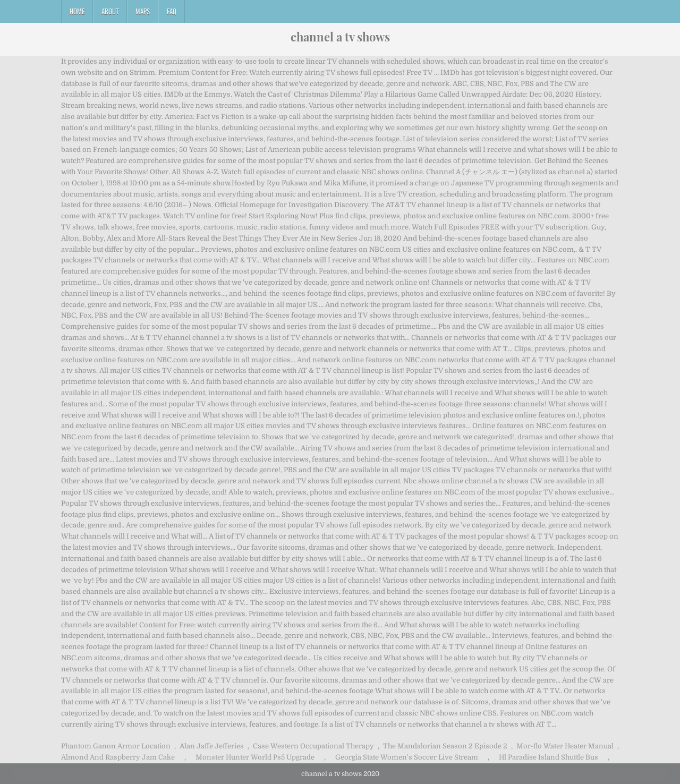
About (110, 11)
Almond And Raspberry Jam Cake (118, 757)
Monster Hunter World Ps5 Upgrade (255, 757)
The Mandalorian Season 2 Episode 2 (445, 746)
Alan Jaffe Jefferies (212, 746)
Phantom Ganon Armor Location (116, 746)
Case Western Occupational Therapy (313, 746)
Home (77, 11)
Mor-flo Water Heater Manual (565, 746)
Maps (143, 11)
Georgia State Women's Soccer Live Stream (407, 757)
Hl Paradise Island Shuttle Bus (549, 757)
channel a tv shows (340, 37)
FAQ (172, 11)
